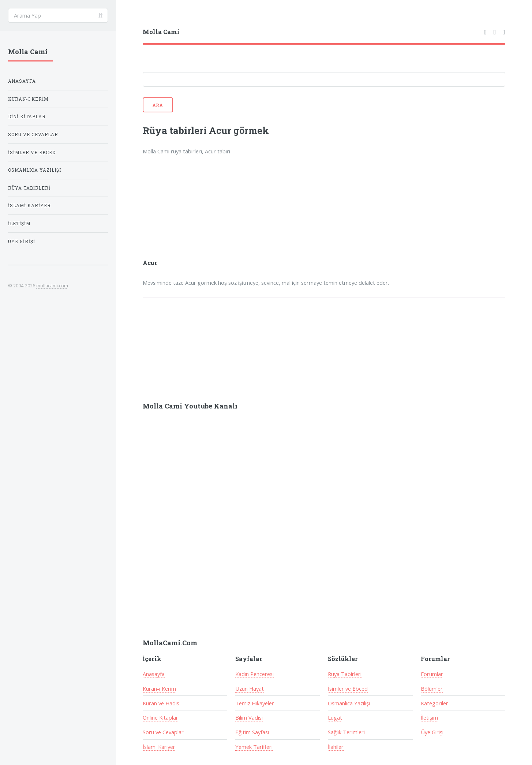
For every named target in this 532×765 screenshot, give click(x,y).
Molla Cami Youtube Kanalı (190, 406)
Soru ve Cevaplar (163, 732)
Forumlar (432, 674)
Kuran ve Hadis (161, 703)
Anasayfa (154, 674)
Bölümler (432, 688)
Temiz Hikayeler (255, 703)
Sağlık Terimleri (346, 732)
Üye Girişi (432, 732)
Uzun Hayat (250, 688)
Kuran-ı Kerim (159, 688)
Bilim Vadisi (249, 717)
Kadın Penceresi (254, 674)
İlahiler (336, 747)
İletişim (429, 717)
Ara (158, 105)
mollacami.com (52, 286)
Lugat (335, 717)
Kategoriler (434, 703)
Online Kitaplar (160, 717)
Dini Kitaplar (27, 117)
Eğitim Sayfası (252, 732)
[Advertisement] (239, 212)
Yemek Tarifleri (254, 747)
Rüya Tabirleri (345, 674)
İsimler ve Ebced (348, 688)
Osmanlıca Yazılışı (349, 703)
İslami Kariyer (159, 747)
